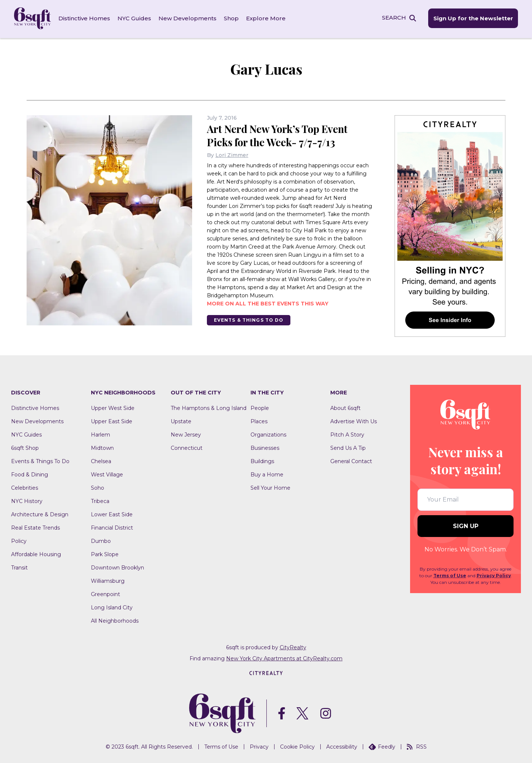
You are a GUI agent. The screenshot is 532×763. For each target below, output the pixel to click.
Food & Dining (30, 473)
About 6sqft (345, 407)
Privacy (259, 746)
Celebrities (25, 487)
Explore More (267, 18)
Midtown (102, 447)
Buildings (262, 460)
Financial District (112, 527)
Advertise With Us (354, 420)
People (260, 407)
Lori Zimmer (232, 154)
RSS (417, 746)
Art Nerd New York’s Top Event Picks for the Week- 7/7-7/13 (279, 134)
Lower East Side (112, 513)
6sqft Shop (25, 447)
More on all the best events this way (268, 302)
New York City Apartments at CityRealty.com (284, 657)
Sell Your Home (270, 487)
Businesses (265, 447)
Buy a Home (267, 473)
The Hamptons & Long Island (209, 407)
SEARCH (393, 18)
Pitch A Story (347, 434)
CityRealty (293, 646)
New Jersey (186, 434)
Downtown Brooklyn (117, 567)
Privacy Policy (494, 574)
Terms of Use (450, 574)
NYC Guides (135, 18)
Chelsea (101, 460)
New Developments (188, 18)
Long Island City (112, 606)
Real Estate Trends (35, 527)
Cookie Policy (297, 746)
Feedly (382, 746)
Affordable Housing (36, 553)
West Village (107, 473)
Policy (19, 540)
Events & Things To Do (249, 319)
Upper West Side (113, 407)
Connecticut (187, 447)
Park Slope (105, 553)
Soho (98, 487)
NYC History (27, 500)
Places (259, 420)
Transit (19, 567)
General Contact (351, 460)
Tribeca (100, 500)
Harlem (100, 434)
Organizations (268, 434)
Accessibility (342, 746)
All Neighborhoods (115, 620)
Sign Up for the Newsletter (472, 19)
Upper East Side (112, 420)
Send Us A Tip (348, 447)
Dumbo (101, 540)
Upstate (181, 420)
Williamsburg (108, 580)
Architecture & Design (40, 513)
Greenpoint (105, 593)
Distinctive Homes (85, 18)
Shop (232, 18)
